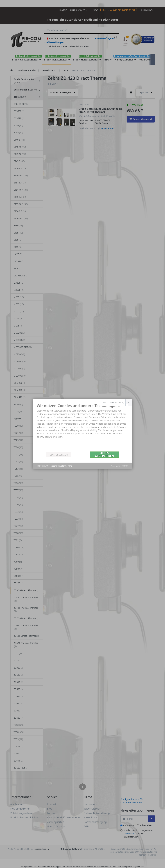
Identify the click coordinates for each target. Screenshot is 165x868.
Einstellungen (59, 455)
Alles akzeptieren (105, 455)
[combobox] (116, 402)
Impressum (42, 466)
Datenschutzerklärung (61, 466)
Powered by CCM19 (119, 466)
